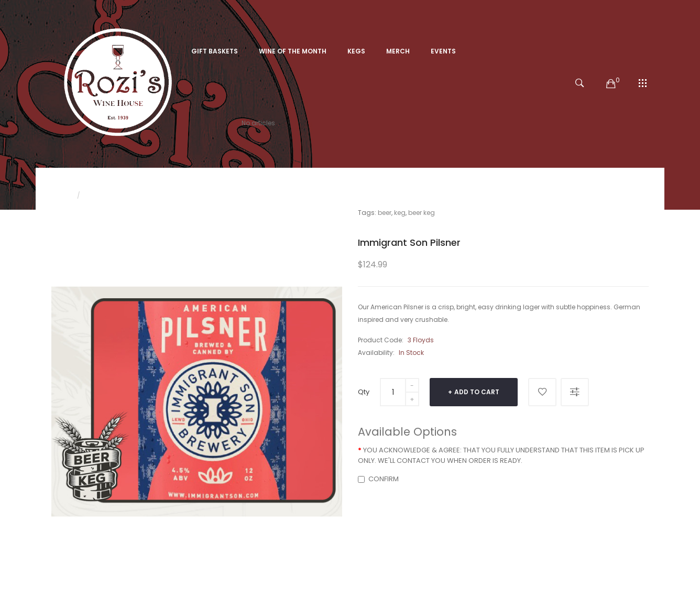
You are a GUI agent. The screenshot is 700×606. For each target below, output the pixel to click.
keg (400, 213)
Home (61, 195)
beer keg (422, 213)
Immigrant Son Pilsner (122, 195)
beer (385, 213)
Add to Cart (477, 392)
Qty (364, 392)
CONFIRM (378, 479)
